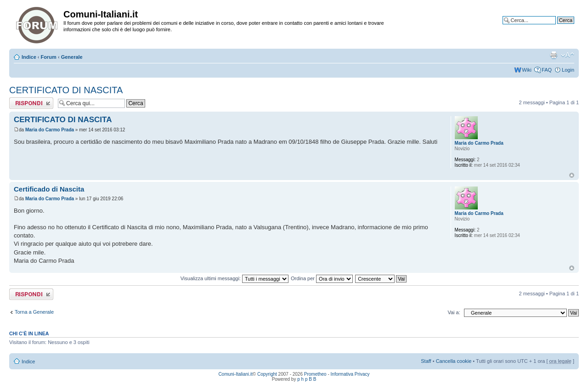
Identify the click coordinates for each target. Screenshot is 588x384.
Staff (426, 361)
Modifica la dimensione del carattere (568, 55)
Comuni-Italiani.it (235, 374)
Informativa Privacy (350, 374)
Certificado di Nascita (49, 189)
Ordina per (322, 278)
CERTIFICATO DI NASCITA (66, 90)
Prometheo (315, 374)
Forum (49, 57)
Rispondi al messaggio (31, 103)
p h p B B (307, 379)
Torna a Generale (34, 312)
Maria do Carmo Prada (50, 130)
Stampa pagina (554, 55)
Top (572, 175)
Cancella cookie (454, 361)
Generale (72, 57)
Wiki (527, 70)
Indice (29, 57)
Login (568, 70)
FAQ (547, 70)
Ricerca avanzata (555, 27)
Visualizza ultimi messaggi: (235, 278)
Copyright (267, 374)
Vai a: (454, 312)
